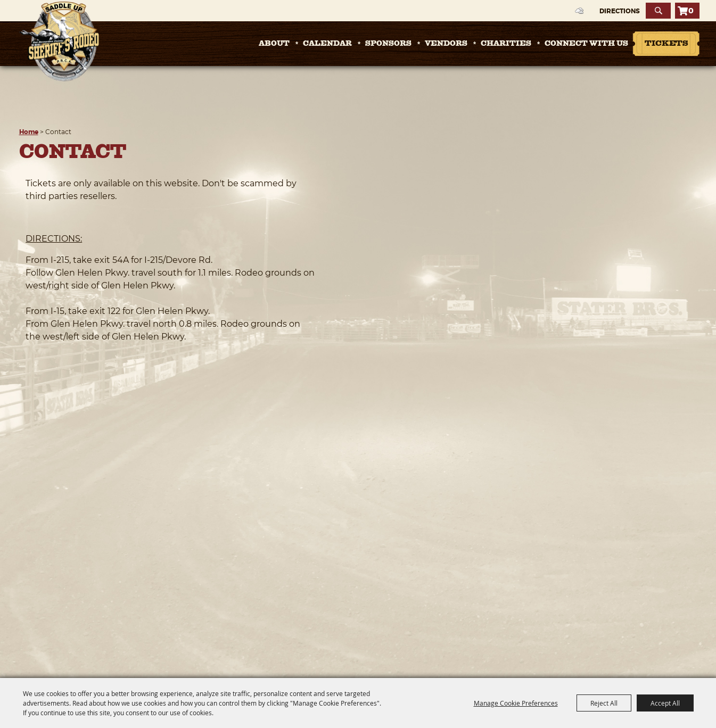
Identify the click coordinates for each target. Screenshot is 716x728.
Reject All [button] (604, 703)
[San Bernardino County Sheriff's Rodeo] (59, 42)
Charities (506, 44)
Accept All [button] (665, 703)
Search (658, 11)
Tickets (666, 44)
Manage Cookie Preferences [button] (516, 703)
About (274, 44)
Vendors (446, 44)
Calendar (327, 44)
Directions (620, 11)
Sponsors (388, 44)
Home (29, 132)
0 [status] (691, 11)
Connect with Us (586, 44)
